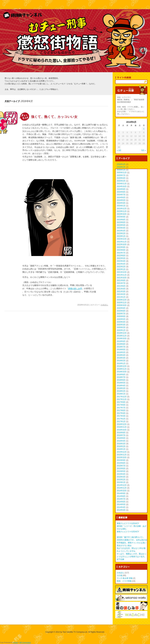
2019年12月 (122, 333)
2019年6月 (121, 350)
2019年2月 (121, 361)
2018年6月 (121, 380)
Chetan (15, 643)
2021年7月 (121, 283)
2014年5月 (121, 504)
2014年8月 (121, 496)
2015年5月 (121, 471)
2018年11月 (122, 369)
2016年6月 (121, 438)
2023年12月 (122, 209)
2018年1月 (121, 394)
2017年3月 (121, 416)
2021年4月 (121, 289)
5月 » (144, 150)
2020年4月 (121, 322)
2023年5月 (121, 225)
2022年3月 (121, 264)
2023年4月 (121, 228)
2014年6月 (121, 502)
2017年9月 (121, 402)
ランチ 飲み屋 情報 (125, 578)
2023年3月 (121, 231)
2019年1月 (121, 363)
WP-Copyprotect (25, 643)
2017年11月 (122, 399)
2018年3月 (121, 388)
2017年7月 (121, 408)
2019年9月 (121, 341)
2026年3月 (121, 164)
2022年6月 (121, 256)
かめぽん (104, 305)
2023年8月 (121, 220)
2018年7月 (121, 377)
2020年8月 (121, 311)
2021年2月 (121, 294)
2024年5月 (121, 200)
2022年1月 (121, 269)
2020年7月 (121, 314)
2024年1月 (121, 206)
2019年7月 (121, 347)
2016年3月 (121, 444)
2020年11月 (122, 303)
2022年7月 (121, 253)
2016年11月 (122, 427)
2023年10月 (122, 214)
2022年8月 (121, 250)
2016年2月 (121, 446)
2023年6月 (121, 222)
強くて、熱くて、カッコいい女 (54, 117)
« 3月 (119, 150)
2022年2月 (121, 267)
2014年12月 (122, 485)
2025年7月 (121, 175)
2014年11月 (122, 488)
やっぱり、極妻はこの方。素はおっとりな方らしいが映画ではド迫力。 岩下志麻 (131, 557)
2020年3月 (121, 325)
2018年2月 (121, 391)
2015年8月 (121, 463)
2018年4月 (121, 386)
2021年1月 (121, 297)
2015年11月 (122, 455)
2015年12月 (122, 452)
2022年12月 (122, 239)
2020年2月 (121, 327)
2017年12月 (122, 397)
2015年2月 (121, 480)
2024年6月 (121, 197)
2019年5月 (121, 352)
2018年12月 (122, 366)
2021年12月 (122, 272)
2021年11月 (122, 275)
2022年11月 (122, 242)
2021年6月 (121, 286)
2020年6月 (121, 316)
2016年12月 (122, 424)
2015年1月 (121, 482)
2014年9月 (121, 493)
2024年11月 (122, 184)
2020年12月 (122, 300)
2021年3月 (121, 291)
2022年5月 (121, 258)
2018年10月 (122, 372)
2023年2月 (121, 233)
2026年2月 (121, 167)
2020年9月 (121, 308)
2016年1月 (121, 449)
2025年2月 (121, 181)
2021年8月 (121, 280)
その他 (120, 575)
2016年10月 (122, 430)
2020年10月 (122, 305)
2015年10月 (122, 457)
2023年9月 (121, 217)
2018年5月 (121, 383)
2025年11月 (122, 173)
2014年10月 (122, 491)
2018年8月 (121, 374)
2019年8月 (121, 344)
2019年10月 (122, 339)
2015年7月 (121, 466)
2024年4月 (121, 203)
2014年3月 (121, 510)
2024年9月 (121, 189)
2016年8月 (121, 433)
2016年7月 (121, 435)
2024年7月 (121, 195)
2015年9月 (121, 460)
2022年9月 (121, 247)
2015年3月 (121, 477)
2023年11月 (122, 211)
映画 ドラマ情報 (124, 581)
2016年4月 (121, 441)
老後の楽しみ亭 (75, 289)
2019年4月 (121, 355)
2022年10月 (122, 244)
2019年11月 (122, 336)
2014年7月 (121, 499)
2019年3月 (121, 358)
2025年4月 (121, 178)
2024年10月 (122, 186)
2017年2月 (121, 419)
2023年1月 (121, 236)
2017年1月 (121, 421)
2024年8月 (121, 192)
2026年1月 (121, 170)
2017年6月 (121, 410)
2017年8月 (121, 405)
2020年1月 (121, 330)
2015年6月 (121, 469)
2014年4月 (121, 507)
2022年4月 (121, 261)
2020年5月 (121, 319)
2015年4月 (121, 474)
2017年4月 (121, 413)
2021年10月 (122, 278)
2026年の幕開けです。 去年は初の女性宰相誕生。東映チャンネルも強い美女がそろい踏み (132, 543)
